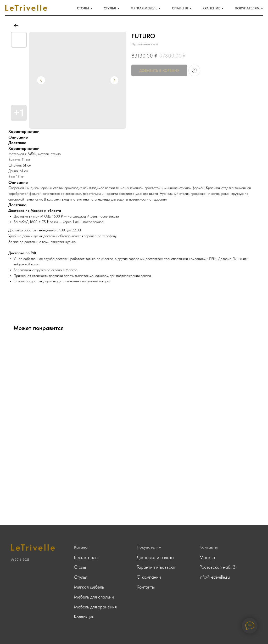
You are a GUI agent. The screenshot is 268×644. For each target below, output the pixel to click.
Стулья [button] (110, 8)
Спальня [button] (180, 8)
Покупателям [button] (247, 8)
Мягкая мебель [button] (144, 8)
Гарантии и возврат (156, 567)
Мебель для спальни (94, 597)
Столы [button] (83, 8)
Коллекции (84, 617)
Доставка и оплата (155, 557)
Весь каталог (87, 557)
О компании (149, 577)
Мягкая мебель (89, 587)
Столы (80, 567)
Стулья (80, 577)
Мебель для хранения (95, 607)
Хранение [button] (211, 8)
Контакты (146, 587)
